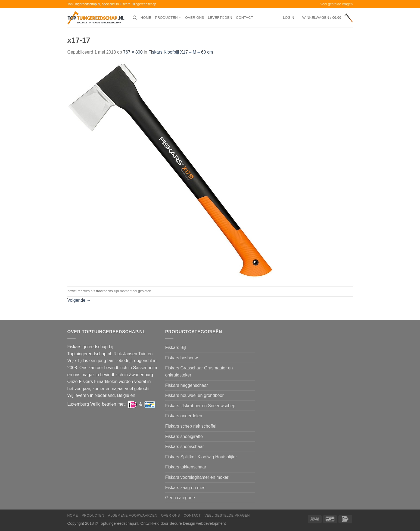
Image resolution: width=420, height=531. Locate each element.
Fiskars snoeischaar (185, 447)
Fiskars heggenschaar (187, 385)
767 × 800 (133, 52)
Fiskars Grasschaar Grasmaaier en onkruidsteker (199, 371)
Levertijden (220, 18)
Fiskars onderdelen (184, 416)
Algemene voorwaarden (133, 515)
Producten (168, 18)
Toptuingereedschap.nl (118, 523)
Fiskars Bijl (176, 348)
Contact (245, 18)
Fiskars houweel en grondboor (195, 395)
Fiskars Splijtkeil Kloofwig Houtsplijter (201, 457)
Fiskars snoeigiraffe (184, 436)
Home (146, 18)
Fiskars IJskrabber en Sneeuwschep (200, 406)
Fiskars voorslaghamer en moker (197, 477)
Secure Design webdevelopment (197, 523)
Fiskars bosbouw (182, 358)
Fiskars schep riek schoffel (191, 426)
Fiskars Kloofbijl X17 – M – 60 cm (181, 52)
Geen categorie (180, 498)
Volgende (79, 300)
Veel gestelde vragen (337, 4)
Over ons (195, 18)
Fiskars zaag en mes (185, 488)
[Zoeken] (135, 18)
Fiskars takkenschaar (186, 467)
